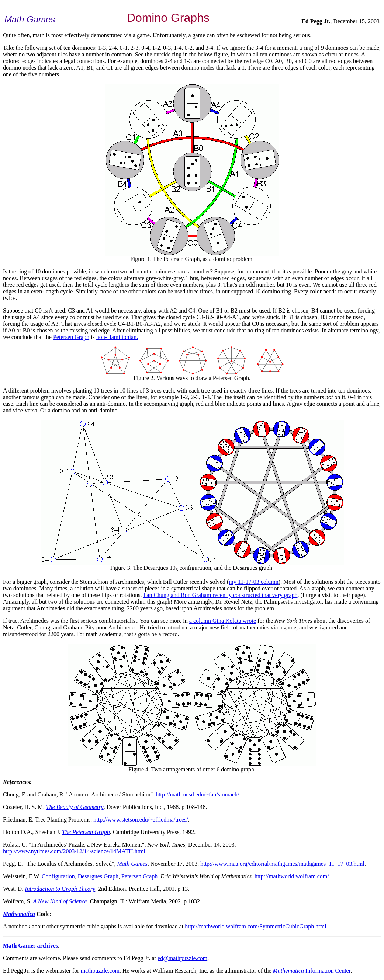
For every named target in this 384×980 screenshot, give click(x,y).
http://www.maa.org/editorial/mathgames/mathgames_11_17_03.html (282, 864)
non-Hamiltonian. (117, 337)
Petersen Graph (71, 337)
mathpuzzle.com (100, 971)
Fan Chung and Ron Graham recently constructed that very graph (220, 595)
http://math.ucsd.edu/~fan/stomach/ (197, 794)
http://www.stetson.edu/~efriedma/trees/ (141, 819)
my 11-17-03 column (254, 582)
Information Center (312, 971)
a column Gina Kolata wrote (223, 621)
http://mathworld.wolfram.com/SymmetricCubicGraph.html (256, 926)
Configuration (58, 876)
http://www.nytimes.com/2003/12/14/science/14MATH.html (74, 851)
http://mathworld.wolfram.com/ (292, 876)
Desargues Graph (98, 876)
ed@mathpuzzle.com (182, 958)
